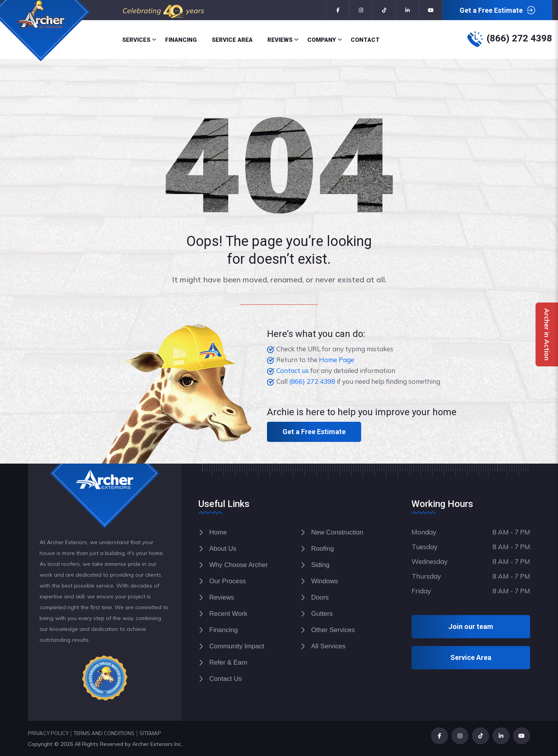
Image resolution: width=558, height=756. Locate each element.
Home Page (337, 360)
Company (322, 40)
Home (218, 532)
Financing (181, 40)
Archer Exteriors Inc (157, 744)
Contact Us (226, 679)
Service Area (232, 40)
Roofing (323, 549)
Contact (365, 40)
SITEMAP (150, 733)
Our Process (227, 581)
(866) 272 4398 (519, 38)
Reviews (280, 40)
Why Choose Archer (239, 565)
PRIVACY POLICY (48, 733)
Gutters (322, 614)
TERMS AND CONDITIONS (104, 733)
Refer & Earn (228, 662)
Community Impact (237, 646)
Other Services (333, 630)
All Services (328, 646)
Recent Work (228, 614)
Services (136, 40)
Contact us (293, 370)
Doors (320, 597)
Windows (325, 581)
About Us (223, 549)
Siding (320, 565)
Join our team (471, 626)
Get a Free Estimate (497, 11)
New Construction (337, 532)
